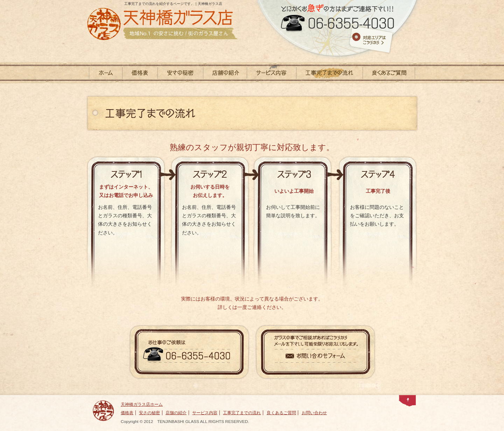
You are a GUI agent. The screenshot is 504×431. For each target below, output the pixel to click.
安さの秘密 (149, 413)
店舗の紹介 (176, 413)
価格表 (127, 413)
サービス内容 (205, 413)
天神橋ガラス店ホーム (142, 404)
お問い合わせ (314, 413)
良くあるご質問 (281, 413)
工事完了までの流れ (242, 413)
